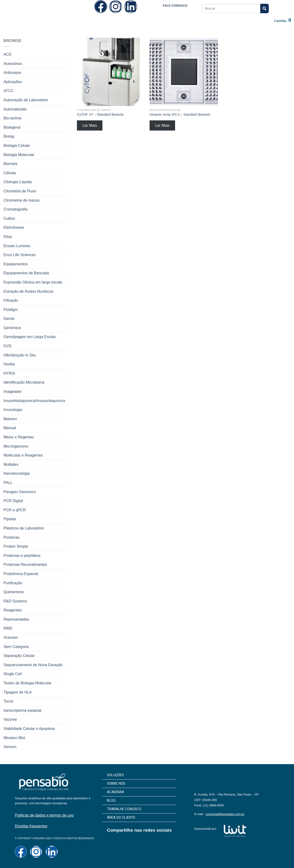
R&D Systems (15, 601)
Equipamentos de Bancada (26, 273)
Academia (143, 25)
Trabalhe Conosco (189, 25)
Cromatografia (15, 209)
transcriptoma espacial (22, 710)
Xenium (10, 747)
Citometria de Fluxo (20, 191)
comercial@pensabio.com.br (225, 814)
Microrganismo (16, 446)
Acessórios (13, 64)
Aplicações (13, 82)
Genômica (12, 328)
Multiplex (11, 464)
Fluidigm (11, 310)
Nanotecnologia (17, 473)
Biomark (10, 164)
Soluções (97, 25)
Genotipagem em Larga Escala (30, 337)
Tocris (8, 701)
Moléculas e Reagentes (23, 455)
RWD (8, 628)
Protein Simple (16, 546)
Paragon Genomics (20, 492)
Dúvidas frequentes (31, 826)
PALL (8, 483)
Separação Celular (19, 656)
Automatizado (15, 109)
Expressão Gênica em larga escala (33, 282)
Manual (10, 428)
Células (10, 173)
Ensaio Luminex (17, 246)
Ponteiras (12, 537)
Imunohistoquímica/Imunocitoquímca (34, 401)
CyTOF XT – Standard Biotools (100, 114)
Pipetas (10, 519)
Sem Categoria (16, 647)
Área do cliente (222, 25)
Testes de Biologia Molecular (28, 683)
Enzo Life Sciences (20, 255)
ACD (8, 54)
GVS (8, 346)
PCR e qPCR (15, 510)
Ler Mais (90, 125)
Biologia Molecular (19, 155)
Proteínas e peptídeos (22, 556)
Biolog (9, 136)
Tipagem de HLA (18, 692)
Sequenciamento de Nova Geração (33, 665)
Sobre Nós (120, 25)
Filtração (11, 300)
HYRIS (9, 373)
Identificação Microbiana (24, 382)
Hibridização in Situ (20, 355)
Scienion (11, 637)
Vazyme (10, 719)
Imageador (13, 392)
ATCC (8, 91)
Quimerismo (14, 592)
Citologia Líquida (18, 182)
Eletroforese (14, 227)
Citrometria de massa (21, 200)
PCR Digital (13, 501)
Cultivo (9, 218)
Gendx (9, 319)
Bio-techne (13, 118)
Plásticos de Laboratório (24, 528)
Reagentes (13, 610)
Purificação (13, 583)
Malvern (10, 419)
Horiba (9, 364)
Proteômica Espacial (21, 574)
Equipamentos (16, 264)
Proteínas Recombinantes (25, 565)
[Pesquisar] (265, 8)
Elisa (8, 237)
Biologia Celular (17, 146)
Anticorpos (13, 73)
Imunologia (13, 410)
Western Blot (14, 738)
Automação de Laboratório (26, 100)
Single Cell (13, 674)
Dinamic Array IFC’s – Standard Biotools (180, 114)
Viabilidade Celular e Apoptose (29, 729)
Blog (162, 25)
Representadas (16, 619)
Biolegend (12, 127)
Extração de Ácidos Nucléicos (29, 291)
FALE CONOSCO (175, 6)
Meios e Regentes (19, 437)
